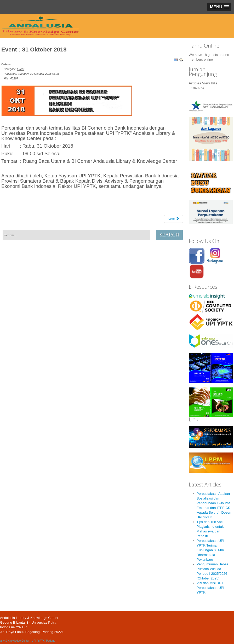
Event (21, 69)
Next (174, 219)
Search (169, 235)
